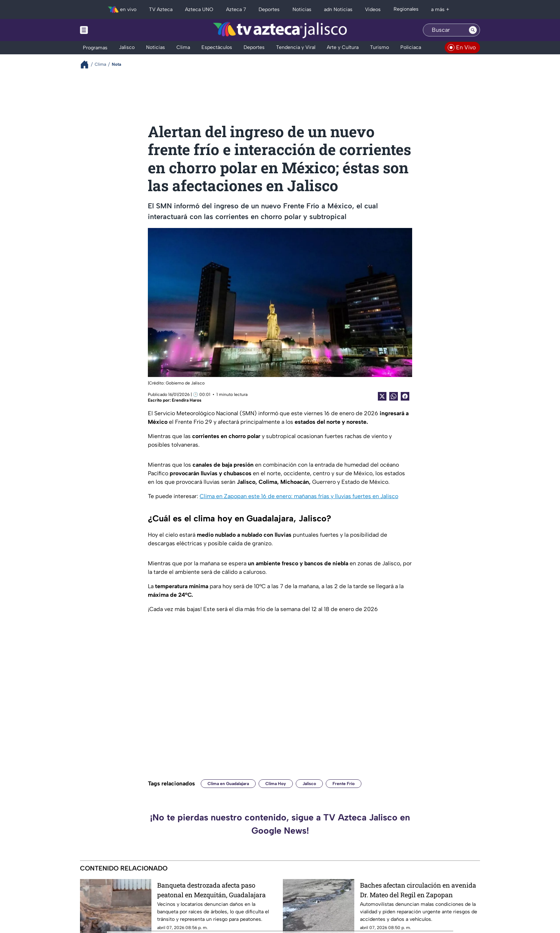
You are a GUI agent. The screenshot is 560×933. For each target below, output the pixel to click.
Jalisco (309, 784)
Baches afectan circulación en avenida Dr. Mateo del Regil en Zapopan (418, 890)
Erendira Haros (187, 400)
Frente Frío (344, 784)
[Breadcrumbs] (87, 64)
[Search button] (473, 30)
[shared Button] (394, 396)
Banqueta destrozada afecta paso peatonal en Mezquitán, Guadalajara (211, 890)
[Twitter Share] (382, 396)
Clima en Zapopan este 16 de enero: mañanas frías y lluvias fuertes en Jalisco (299, 496)
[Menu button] (109, 30)
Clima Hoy (276, 784)
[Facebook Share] (405, 396)
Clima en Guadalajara (228, 784)
